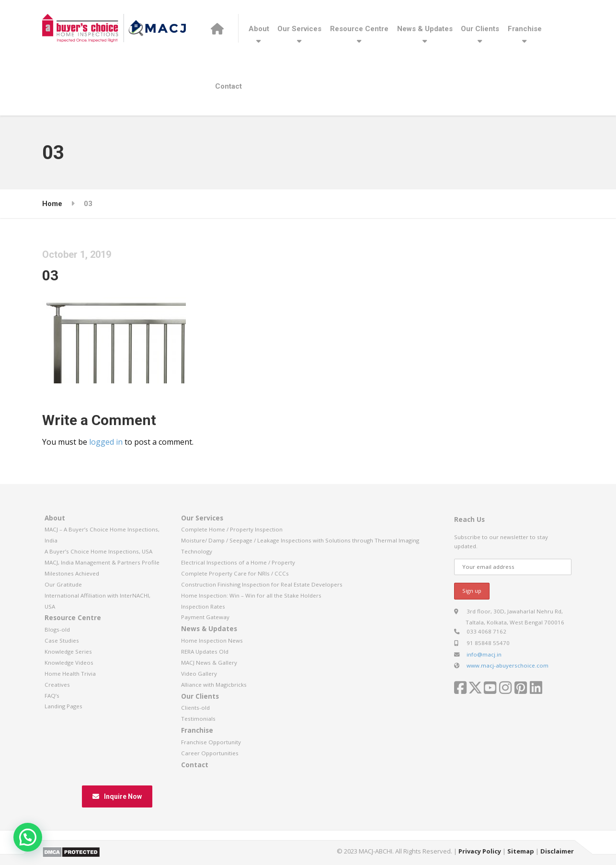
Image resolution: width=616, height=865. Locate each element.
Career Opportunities (210, 753)
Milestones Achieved (72, 573)
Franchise (525, 29)
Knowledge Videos (69, 663)
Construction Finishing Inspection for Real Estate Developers (262, 584)
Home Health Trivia (70, 674)
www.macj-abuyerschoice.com (508, 665)
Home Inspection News (212, 640)
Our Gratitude (63, 584)
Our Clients (480, 29)
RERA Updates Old (205, 652)
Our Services (299, 29)
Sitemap (521, 851)
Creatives (57, 685)
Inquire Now (117, 796)
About (259, 29)
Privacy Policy (480, 851)
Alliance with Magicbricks (214, 685)
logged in (106, 442)
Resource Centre (359, 29)
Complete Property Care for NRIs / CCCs (235, 573)
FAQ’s (52, 696)
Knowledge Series (68, 652)
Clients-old (195, 708)
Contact (228, 86)
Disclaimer (557, 851)
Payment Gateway (205, 617)
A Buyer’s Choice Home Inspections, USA (98, 551)
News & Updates (425, 29)
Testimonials (198, 719)
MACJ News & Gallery (209, 663)
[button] (28, 837)
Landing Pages (63, 706)
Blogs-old (57, 629)
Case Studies (62, 640)
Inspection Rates (203, 606)
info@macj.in (484, 654)
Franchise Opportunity (211, 742)
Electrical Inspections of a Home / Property (238, 562)
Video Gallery (199, 674)
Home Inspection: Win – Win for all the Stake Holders (251, 595)
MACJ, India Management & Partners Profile (102, 562)
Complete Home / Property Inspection (232, 529)
